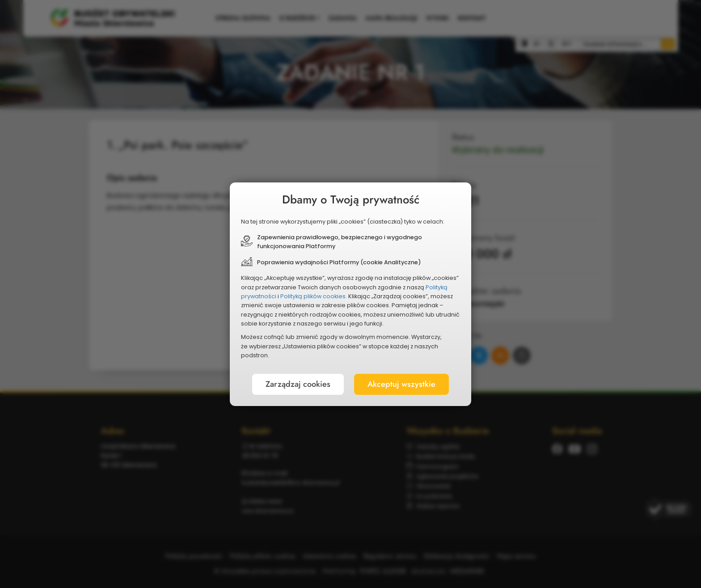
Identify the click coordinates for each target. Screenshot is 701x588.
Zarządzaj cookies (298, 384)
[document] (350, 294)
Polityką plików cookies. (314, 296)
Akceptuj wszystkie (401, 384)
